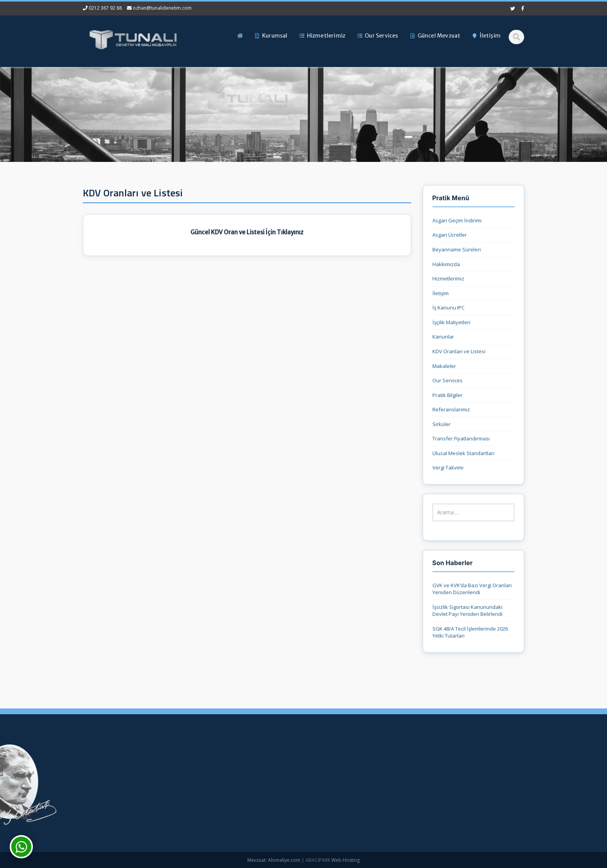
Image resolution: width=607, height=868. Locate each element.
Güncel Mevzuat (204, 802)
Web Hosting (346, 860)
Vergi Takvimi (448, 468)
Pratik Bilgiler (448, 395)
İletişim (441, 293)
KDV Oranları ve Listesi (459, 351)
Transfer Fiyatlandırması (461, 438)
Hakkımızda (446, 264)
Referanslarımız (451, 409)
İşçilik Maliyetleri (451, 322)
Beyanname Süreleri (457, 249)
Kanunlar (443, 337)
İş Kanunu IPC (448, 308)
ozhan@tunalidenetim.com (162, 8)
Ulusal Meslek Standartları (463, 453)
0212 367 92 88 (105, 8)
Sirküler (442, 424)
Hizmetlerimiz (448, 278)
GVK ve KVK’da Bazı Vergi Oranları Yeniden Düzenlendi (472, 589)
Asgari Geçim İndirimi (457, 220)
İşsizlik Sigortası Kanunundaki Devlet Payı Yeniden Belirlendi (467, 611)
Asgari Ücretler (450, 235)
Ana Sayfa (197, 763)
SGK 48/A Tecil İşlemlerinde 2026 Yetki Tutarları (470, 632)
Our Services (448, 380)
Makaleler (444, 366)
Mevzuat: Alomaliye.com (274, 860)
